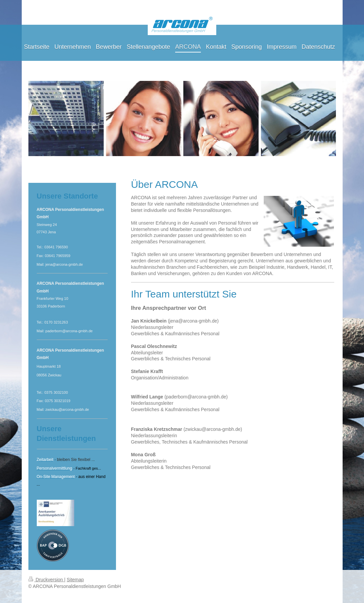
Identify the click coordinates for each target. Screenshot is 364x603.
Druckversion (46, 580)
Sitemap (75, 580)
